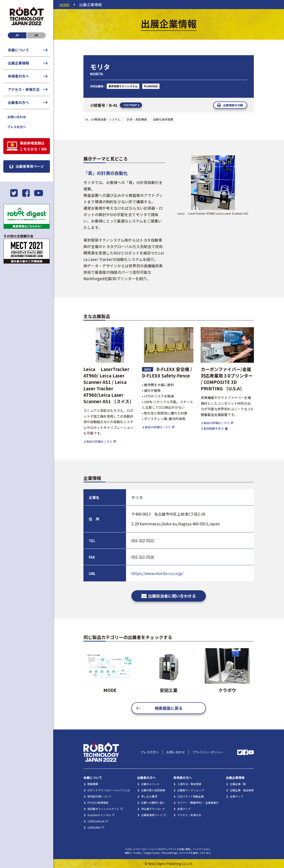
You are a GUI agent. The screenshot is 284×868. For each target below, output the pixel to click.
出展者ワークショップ (191, 790)
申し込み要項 (149, 796)
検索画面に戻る (169, 708)
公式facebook (96, 821)
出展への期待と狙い (153, 803)
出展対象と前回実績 (153, 790)
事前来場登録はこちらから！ (32, 146)
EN (36, 35)
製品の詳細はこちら (99, 441)
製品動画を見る (214, 428)
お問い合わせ (17, 117)
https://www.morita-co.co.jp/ (157, 573)
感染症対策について (99, 796)
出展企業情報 (18, 63)
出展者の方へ (18, 102)
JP (17, 35)
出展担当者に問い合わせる (172, 596)
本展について (18, 50)
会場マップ (184, 809)
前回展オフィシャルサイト (103, 809)
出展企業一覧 (238, 784)
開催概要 (93, 784)
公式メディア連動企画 (190, 796)
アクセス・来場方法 (24, 89)
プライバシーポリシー (207, 752)
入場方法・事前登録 (189, 784)
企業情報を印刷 (233, 105)
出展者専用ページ (30, 166)
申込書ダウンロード (153, 809)
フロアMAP (130, 105)
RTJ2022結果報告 (98, 803)
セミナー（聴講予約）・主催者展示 (198, 803)
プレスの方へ (17, 127)
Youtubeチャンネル (99, 815)
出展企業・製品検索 (242, 790)
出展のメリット (150, 784)
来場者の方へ (18, 76)
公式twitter (94, 827)
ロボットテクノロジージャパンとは (109, 790)
